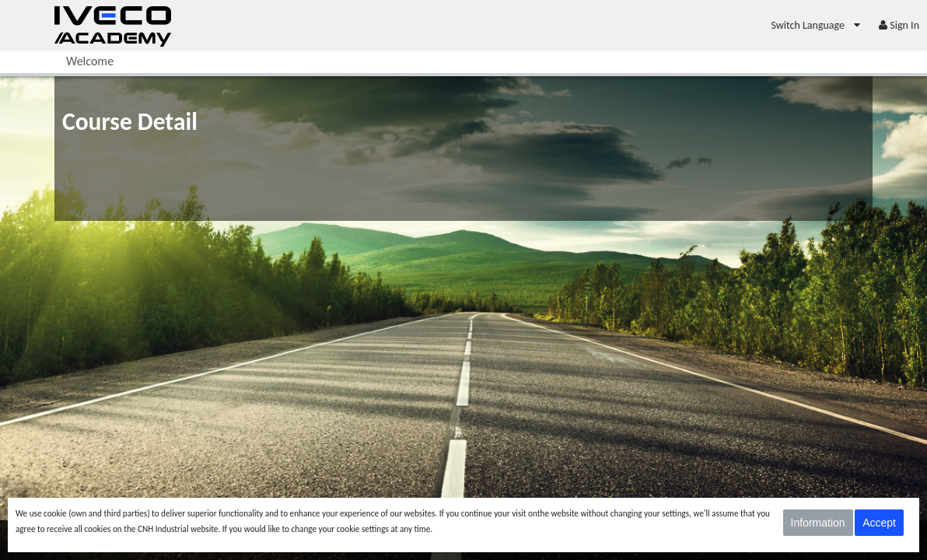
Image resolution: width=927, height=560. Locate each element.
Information (818, 523)
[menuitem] (817, 25)
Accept (879, 523)
